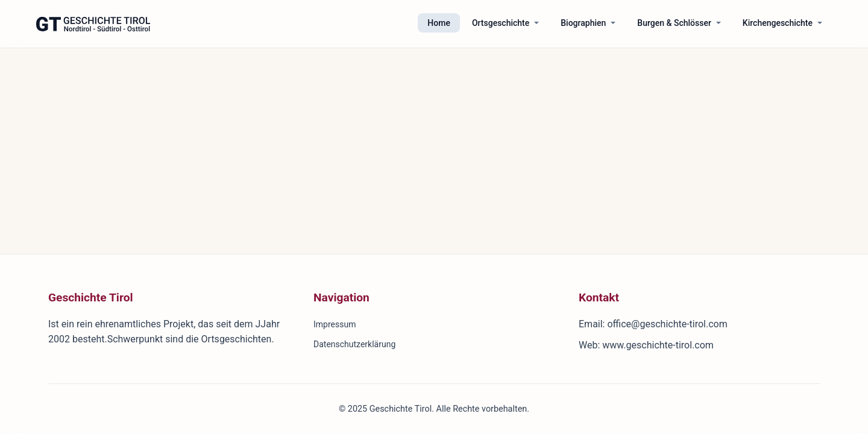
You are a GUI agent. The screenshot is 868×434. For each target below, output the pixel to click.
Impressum (335, 324)
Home (439, 23)
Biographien (583, 23)
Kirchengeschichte (778, 23)
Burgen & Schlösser (674, 23)
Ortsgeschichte (501, 23)
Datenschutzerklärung (354, 344)
